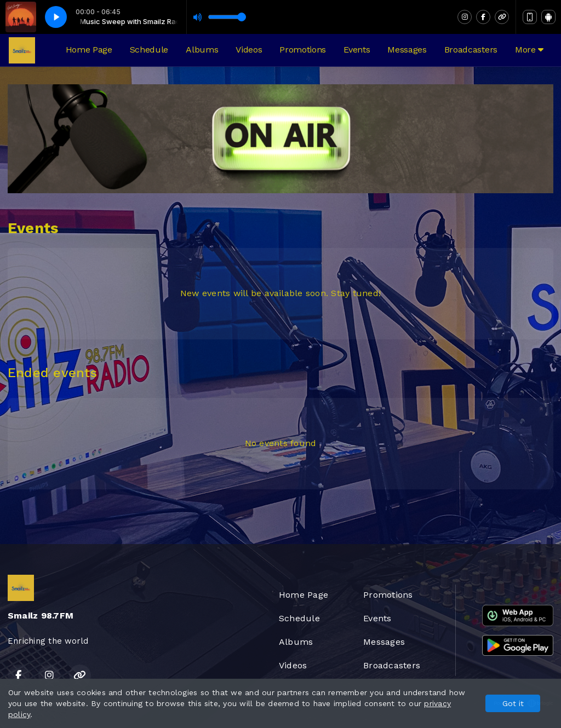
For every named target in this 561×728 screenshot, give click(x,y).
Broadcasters (471, 50)
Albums (202, 50)
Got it (513, 703)
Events (357, 50)
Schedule (149, 50)
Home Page (89, 50)
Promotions (303, 50)
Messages (407, 50)
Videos (249, 50)
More (529, 50)
